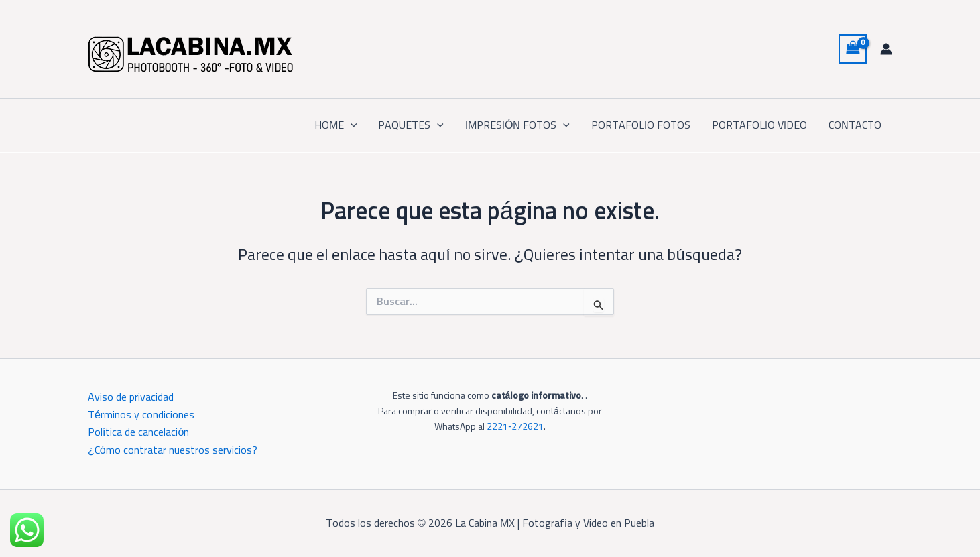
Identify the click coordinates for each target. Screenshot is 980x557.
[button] (351, 125)
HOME (336, 125)
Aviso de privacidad (131, 397)
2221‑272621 (515, 427)
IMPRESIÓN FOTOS (517, 125)
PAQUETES (411, 125)
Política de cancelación (138, 432)
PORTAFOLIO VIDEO (759, 125)
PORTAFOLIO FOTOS (641, 125)
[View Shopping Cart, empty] (853, 49)
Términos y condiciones (141, 415)
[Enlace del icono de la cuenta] (886, 49)
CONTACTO (855, 125)
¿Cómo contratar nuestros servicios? (173, 450)
